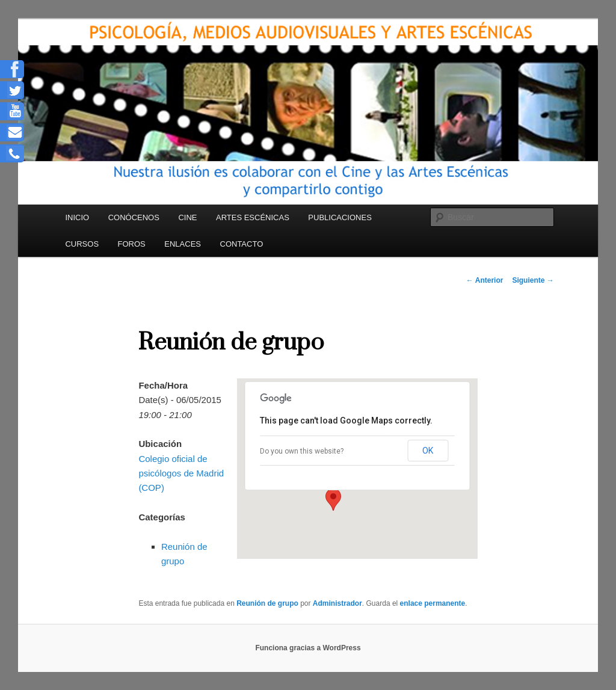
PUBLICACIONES (340, 217)
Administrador (337, 603)
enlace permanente (433, 603)
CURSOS (82, 244)
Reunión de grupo (267, 603)
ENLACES (183, 244)
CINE (187, 217)
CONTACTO (242, 244)
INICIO (77, 217)
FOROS (132, 244)
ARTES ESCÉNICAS (253, 217)
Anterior (485, 280)
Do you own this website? (302, 451)
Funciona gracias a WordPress (308, 648)
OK (428, 451)
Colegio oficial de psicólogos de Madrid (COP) (181, 473)
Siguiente (533, 280)
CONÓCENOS (134, 217)
